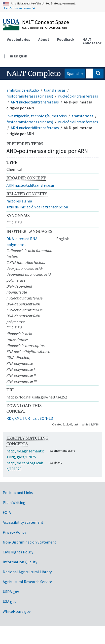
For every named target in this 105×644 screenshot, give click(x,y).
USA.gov (10, 601)
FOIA (7, 512)
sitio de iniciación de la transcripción (37, 207)
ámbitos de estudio (23, 90)
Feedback (66, 39)
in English (19, 56)
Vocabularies (18, 39)
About (44, 39)
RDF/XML (14, 418)
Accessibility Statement (23, 522)
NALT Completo (34, 74)
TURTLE (30, 418)
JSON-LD (45, 418)
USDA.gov (11, 592)
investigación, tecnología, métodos (37, 116)
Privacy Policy (14, 532)
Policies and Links (18, 493)
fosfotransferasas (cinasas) (30, 96)
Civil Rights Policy (18, 552)
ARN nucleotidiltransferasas (35, 102)
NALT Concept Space (46, 22)
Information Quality (20, 562)
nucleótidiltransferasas (78, 96)
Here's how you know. (18, 8)
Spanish (72, 73)
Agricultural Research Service (27, 582)
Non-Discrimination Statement (30, 542)
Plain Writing (14, 502)
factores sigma (19, 201)
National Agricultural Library (27, 572)
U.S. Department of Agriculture (45, 28)
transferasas (55, 90)
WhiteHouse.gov (17, 611)
